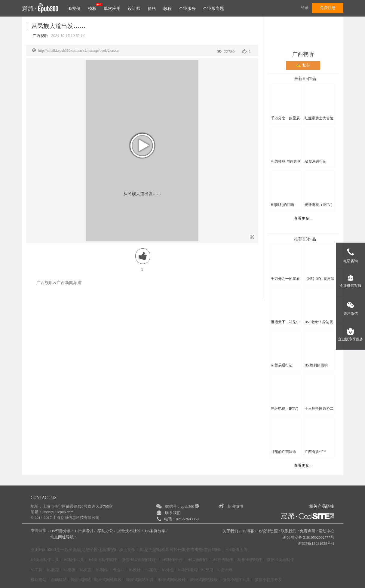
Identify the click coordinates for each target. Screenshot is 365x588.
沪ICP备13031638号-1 (316, 543)
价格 (152, 9)
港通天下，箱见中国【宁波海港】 (285, 322)
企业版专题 (213, 9)
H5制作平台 (173, 560)
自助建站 (59, 580)
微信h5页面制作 (280, 560)
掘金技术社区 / (130, 531)
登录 (305, 8)
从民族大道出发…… (58, 26)
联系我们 (173, 513)
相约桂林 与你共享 (286, 161)
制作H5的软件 (250, 560)
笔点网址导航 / (63, 537)
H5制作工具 (74, 560)
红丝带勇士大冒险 (319, 118)
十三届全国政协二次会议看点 (319, 409)
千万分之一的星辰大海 (285, 118)
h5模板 (69, 570)
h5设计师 (224, 570)
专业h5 (119, 570)
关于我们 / (231, 531)
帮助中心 (327, 531)
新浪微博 (235, 506)
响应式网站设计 (172, 580)
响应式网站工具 (140, 580)
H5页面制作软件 (103, 560)
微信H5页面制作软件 (140, 560)
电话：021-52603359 (181, 519)
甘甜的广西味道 (284, 452)
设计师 (134, 9)
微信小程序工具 (236, 580)
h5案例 (151, 570)
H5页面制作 (198, 560)
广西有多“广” (315, 452)
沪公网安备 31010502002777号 (308, 537)
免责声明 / (309, 531)
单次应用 (112, 9)
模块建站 (38, 580)
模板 (92, 9)
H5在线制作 (223, 560)
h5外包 (168, 570)
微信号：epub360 (182, 506)
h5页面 (86, 570)
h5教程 (53, 570)
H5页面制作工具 (129, 550)
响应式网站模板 (204, 580)
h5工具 (37, 570)
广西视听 (303, 54)
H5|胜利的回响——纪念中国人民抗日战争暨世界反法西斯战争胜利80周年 (285, 205)
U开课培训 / (86, 531)
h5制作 (102, 570)
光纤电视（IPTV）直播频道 (319, 205)
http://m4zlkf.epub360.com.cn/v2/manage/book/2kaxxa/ (79, 51)
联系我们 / (290, 531)
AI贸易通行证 (316, 161)
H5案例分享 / (157, 531)
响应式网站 (81, 580)
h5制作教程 (188, 570)
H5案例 (74, 9)
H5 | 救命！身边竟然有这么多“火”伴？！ (319, 322)
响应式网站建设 (108, 580)
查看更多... (303, 218)
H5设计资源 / (269, 531)
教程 (167, 9)
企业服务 (187, 9)
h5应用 (207, 570)
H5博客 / (249, 531)
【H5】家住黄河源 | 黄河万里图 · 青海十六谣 (319, 279)
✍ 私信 (303, 65)
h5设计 (135, 570)
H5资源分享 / (62, 531)
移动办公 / (107, 531)
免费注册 (328, 8)
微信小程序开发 (268, 580)
